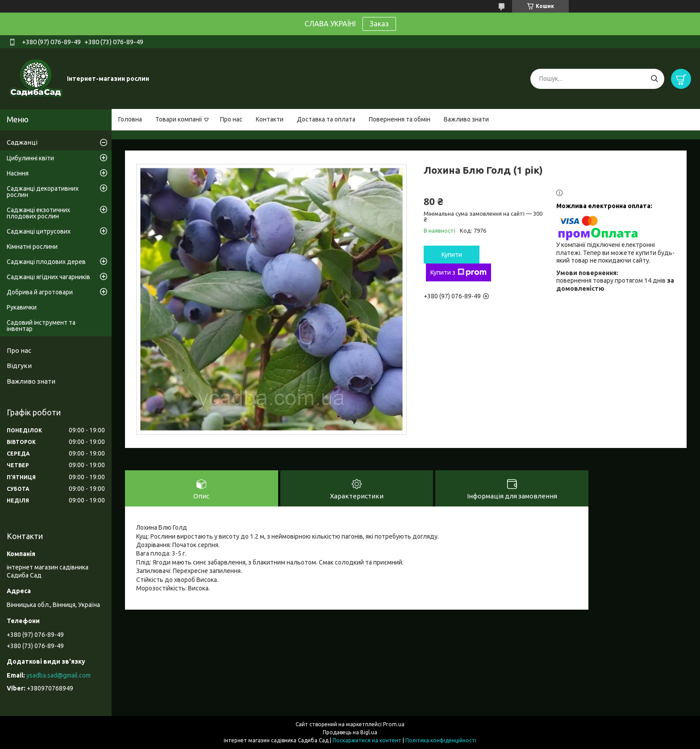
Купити (452, 255)
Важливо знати (466, 119)
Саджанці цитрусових (39, 231)
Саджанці (22, 142)
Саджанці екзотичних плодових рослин (38, 213)
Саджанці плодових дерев (46, 262)
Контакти (270, 119)
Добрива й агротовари (40, 292)
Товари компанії (179, 119)
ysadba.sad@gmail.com (58, 675)
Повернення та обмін (400, 119)
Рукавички (22, 307)
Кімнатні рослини (32, 247)
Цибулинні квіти (30, 158)
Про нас (231, 119)
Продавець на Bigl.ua (350, 732)
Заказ (379, 24)
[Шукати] (654, 79)
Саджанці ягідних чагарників (48, 277)
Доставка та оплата (326, 119)
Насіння (18, 173)
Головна (130, 119)
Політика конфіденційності (441, 740)
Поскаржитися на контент (367, 740)
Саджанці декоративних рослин (43, 192)
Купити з (458, 272)
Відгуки (19, 366)
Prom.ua (394, 724)
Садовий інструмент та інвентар (41, 326)
